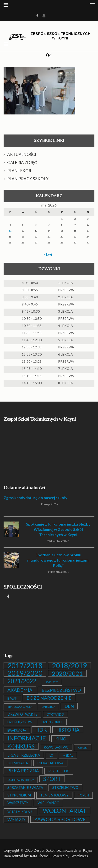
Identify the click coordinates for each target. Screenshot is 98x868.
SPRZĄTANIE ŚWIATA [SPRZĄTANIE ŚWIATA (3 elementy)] (25, 788)
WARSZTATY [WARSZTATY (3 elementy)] (18, 803)
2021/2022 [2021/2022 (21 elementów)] (22, 681)
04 (49, 55)
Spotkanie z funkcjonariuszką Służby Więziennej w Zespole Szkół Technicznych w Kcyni (58, 529)
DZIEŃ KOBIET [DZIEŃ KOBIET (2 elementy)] (52, 722)
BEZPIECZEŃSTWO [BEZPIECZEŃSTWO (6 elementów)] (61, 690)
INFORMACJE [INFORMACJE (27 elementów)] (27, 738)
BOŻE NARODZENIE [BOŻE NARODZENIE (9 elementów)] (49, 698)
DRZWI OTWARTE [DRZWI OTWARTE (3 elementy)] (22, 714)
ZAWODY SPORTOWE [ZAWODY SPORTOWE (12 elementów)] (60, 819)
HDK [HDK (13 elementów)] (41, 730)
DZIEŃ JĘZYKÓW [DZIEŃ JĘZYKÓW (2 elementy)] (20, 722)
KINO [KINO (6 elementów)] (61, 739)
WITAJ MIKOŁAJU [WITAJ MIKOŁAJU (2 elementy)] (20, 812)
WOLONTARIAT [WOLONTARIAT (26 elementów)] (65, 811)
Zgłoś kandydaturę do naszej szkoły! (36, 498)
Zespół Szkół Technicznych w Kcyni (63, 850)
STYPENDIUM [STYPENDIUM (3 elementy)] (19, 795)
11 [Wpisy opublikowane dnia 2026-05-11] (10, 231)
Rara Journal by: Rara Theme (26, 856)
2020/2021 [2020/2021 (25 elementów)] (67, 673)
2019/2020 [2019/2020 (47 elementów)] (25, 673)
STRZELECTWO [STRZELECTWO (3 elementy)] (65, 788)
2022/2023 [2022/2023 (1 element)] (52, 682)
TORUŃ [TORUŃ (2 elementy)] (83, 795)
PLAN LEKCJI (19, 171)
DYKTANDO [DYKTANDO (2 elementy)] (55, 714)
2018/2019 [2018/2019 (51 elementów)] (69, 666)
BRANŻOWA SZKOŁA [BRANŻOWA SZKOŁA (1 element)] (20, 707)
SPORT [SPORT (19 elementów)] (52, 779)
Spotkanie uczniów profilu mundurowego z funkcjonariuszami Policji (58, 560)
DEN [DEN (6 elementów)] (69, 706)
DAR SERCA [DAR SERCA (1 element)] (48, 707)
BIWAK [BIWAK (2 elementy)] (12, 698)
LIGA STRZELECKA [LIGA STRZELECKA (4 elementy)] (24, 755)
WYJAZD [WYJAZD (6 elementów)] (16, 820)
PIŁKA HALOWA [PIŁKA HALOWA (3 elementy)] (50, 763)
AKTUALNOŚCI (22, 154)
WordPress (79, 856)
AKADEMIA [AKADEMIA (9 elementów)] (20, 690)
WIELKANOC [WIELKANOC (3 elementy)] (48, 803)
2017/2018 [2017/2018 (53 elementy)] (25, 666)
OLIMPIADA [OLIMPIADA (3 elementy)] (18, 763)
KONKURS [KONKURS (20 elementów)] (21, 746)
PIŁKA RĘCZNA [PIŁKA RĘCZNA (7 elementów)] (23, 771)
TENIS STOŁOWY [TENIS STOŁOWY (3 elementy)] (54, 795)
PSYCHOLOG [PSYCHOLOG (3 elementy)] (59, 771)
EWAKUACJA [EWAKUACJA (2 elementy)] (17, 730)
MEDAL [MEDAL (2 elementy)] (68, 755)
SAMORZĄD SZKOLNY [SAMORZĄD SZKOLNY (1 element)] (21, 780)
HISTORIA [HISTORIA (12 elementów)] (68, 730)
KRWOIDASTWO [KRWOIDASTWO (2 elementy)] (56, 747)
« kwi (48, 254)
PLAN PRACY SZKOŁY (28, 179)
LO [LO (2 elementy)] (51, 755)
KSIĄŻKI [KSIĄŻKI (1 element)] (83, 747)
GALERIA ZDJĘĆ (22, 163)
